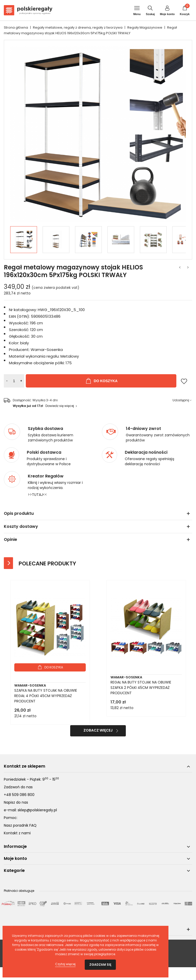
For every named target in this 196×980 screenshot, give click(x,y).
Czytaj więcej (65, 964)
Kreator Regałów (46, 476)
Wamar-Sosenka (30, 685)
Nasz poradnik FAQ (20, 825)
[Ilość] (14, 381)
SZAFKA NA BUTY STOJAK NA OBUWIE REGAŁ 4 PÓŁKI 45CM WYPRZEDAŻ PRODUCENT (46, 696)
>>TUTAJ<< (37, 495)
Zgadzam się (100, 965)
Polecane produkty (47, 563)
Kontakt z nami (17, 833)
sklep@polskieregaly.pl (37, 810)
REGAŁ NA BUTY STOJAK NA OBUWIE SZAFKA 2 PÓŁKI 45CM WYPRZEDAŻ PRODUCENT (141, 688)
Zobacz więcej (98, 730)
